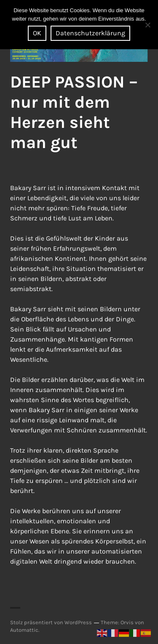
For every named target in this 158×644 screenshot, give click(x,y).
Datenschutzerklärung (90, 33)
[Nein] (147, 25)
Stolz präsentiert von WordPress (51, 622)
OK (37, 33)
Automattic (24, 630)
